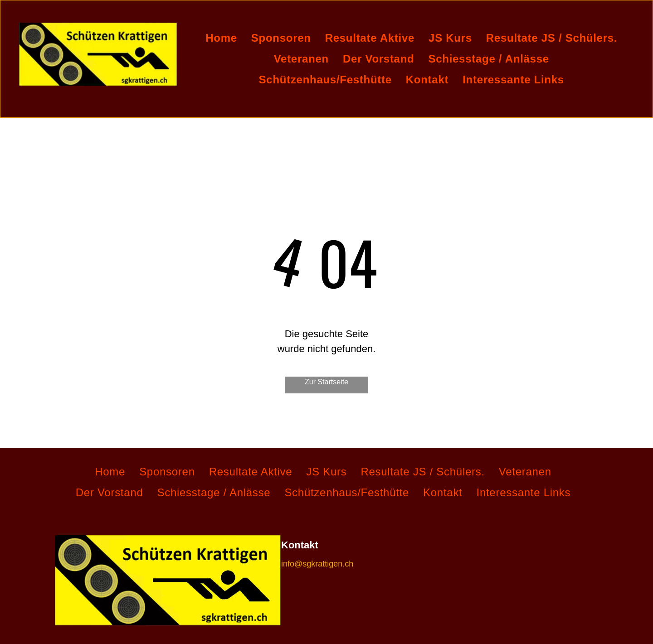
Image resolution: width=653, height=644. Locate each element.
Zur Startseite (326, 382)
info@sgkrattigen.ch (317, 564)
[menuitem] (225, 38)
